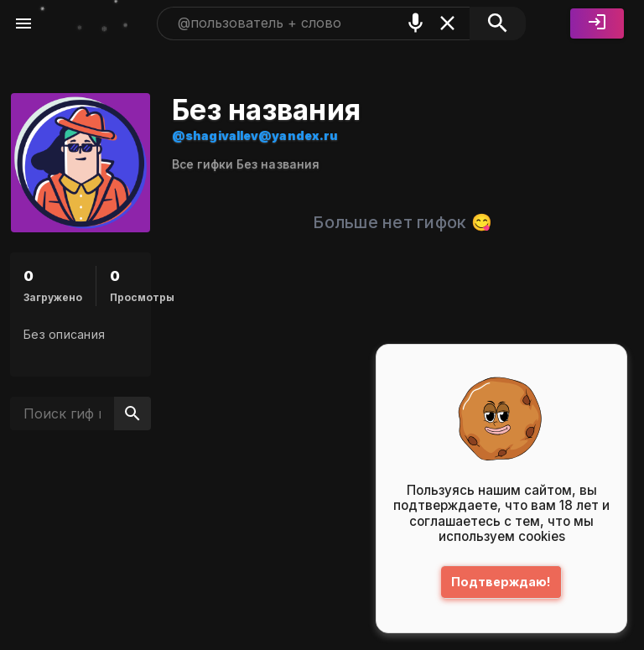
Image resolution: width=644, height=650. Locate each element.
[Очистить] (447, 23)
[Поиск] (498, 23)
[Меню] (23, 23)
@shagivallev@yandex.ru (255, 135)
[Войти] (597, 23)
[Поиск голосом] (415, 23)
